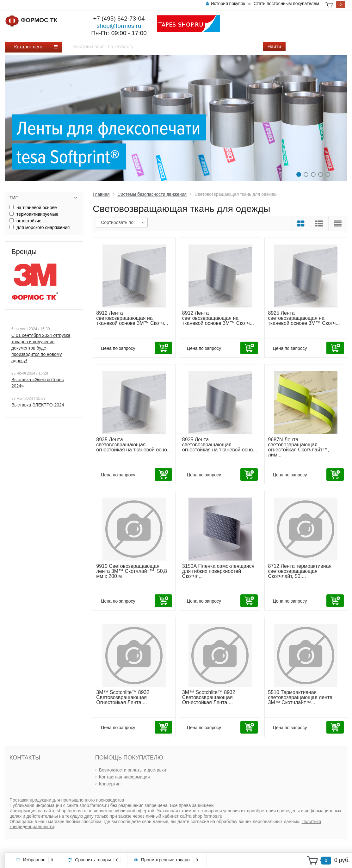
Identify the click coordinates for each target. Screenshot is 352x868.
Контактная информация (124, 777)
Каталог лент (31, 47)
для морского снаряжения (40, 227)
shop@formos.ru (119, 26)
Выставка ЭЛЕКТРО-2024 (38, 405)
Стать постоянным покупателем (286, 3)
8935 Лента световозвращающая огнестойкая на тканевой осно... (134, 445)
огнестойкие (25, 221)
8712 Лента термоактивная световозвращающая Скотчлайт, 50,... (300, 571)
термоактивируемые (34, 214)
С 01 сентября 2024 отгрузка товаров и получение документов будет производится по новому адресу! (41, 348)
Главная (101, 194)
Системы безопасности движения (152, 194)
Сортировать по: (118, 222)
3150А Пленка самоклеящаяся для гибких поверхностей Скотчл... (218, 571)
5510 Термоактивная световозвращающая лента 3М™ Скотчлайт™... (300, 697)
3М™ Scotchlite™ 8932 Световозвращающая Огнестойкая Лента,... (123, 697)
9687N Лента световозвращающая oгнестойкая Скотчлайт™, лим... (298, 447)
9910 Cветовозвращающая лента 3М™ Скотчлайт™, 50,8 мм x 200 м (132, 571)
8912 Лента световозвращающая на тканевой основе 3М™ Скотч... (132, 318)
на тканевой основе (33, 208)
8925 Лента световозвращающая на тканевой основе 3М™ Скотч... (304, 318)
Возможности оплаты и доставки (133, 770)
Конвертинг (111, 784)
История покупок (225, 3)
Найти (274, 46)
